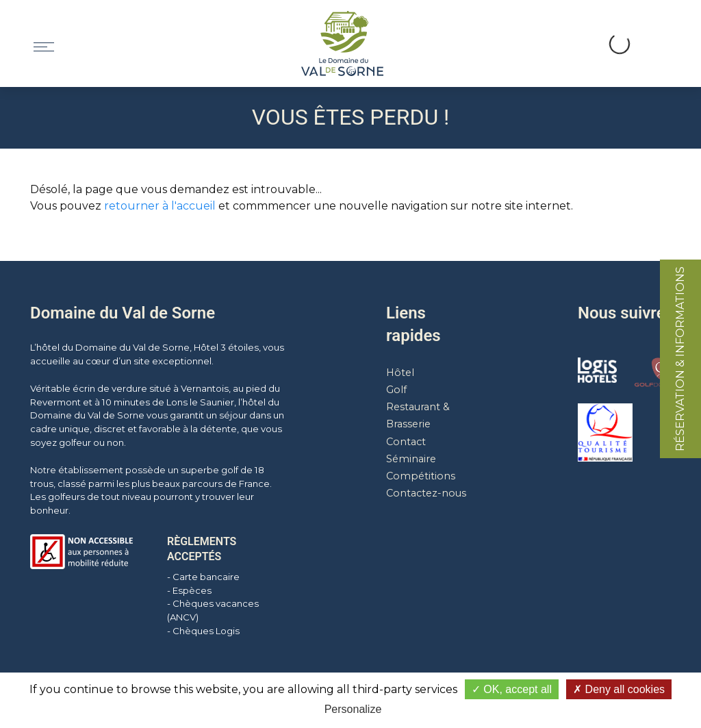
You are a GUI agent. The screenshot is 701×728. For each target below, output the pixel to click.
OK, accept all (512, 689)
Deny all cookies (619, 689)
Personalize (353, 709)
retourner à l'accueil (160, 206)
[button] (572, 28)
